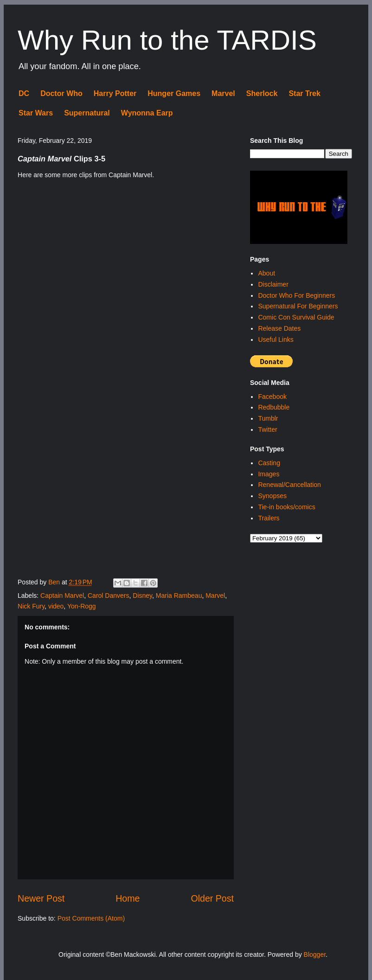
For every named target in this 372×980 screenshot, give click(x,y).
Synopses (272, 496)
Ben (55, 582)
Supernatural (87, 113)
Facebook (272, 397)
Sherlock (262, 93)
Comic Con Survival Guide (296, 317)
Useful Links (276, 339)
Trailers (269, 518)
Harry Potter (115, 93)
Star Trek (304, 93)
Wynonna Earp (147, 113)
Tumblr (268, 418)
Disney (142, 596)
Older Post (212, 898)
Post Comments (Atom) (91, 918)
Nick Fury (31, 606)
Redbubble (274, 407)
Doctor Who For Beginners (296, 295)
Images (269, 474)
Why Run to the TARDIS (167, 40)
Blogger (315, 954)
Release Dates (279, 328)
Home (128, 898)
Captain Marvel (62, 596)
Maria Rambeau (179, 596)
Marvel (223, 93)
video (56, 606)
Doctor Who (61, 93)
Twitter (267, 429)
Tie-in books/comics (286, 507)
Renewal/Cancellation (289, 485)
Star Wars (36, 113)
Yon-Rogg (82, 606)
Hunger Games (174, 93)
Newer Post (41, 898)
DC (24, 93)
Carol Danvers (108, 596)
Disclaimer (273, 284)
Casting (269, 463)
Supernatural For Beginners (298, 306)
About (266, 273)
